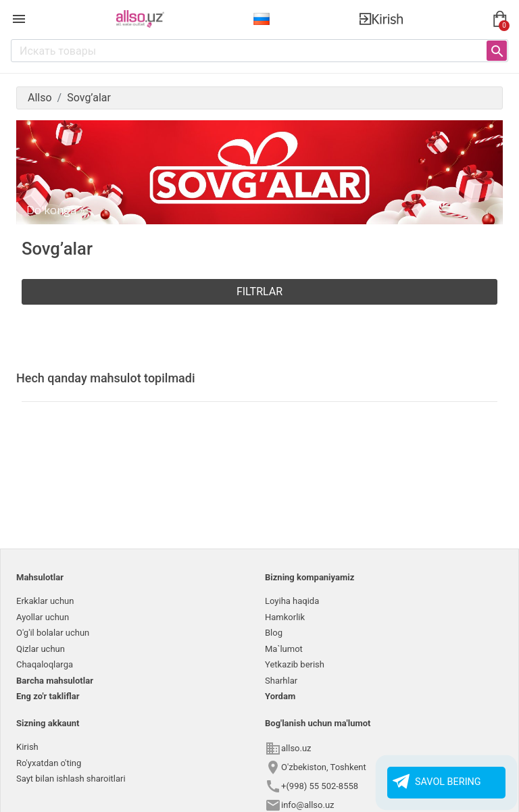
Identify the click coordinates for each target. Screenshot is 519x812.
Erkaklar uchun (45, 601)
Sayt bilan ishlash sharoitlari (71, 779)
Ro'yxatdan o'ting (49, 763)
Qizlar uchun (41, 649)
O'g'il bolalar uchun (53, 633)
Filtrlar (259, 291)
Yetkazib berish (295, 664)
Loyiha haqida (292, 601)
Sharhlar (281, 681)
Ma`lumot (284, 649)
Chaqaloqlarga (45, 664)
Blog (274, 633)
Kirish (27, 747)
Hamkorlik (285, 617)
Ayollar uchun (43, 617)
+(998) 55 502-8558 (320, 786)
